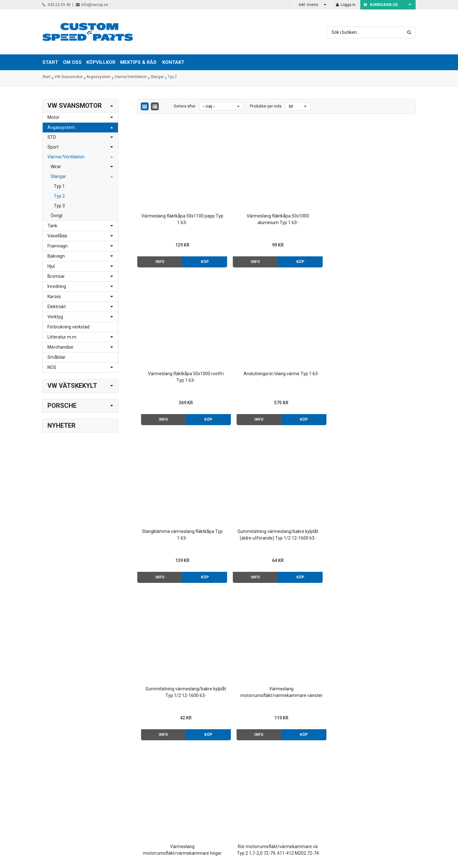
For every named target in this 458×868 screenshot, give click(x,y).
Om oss (274, 759)
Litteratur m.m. (62, 337)
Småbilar (56, 357)
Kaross (54, 296)
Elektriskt (57, 307)
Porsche (62, 406)
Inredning (57, 286)
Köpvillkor (276, 765)
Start (46, 78)
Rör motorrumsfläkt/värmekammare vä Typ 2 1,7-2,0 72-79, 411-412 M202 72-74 (241, 466)
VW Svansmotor (68, 78)
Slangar (157, 78)
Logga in (346, 5)
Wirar (56, 167)
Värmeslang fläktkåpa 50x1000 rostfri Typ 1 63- (312, 195)
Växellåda (57, 236)
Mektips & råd (280, 772)
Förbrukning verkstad (68, 327)
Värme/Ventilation (131, 78)
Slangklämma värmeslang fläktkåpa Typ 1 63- (170, 330)
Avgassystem (99, 78)
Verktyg (55, 317)
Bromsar (56, 276)
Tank (52, 226)
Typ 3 (59, 206)
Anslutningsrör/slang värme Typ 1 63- (383, 195)
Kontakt (173, 62)
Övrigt (57, 216)
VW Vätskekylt (72, 386)
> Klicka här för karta (137, 765)
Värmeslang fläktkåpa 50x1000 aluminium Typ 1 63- (241, 195)
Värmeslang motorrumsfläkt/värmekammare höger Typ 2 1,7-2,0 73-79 (170, 466)
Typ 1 (59, 186)
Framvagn (58, 246)
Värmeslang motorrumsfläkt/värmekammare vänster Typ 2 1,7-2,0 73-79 (383, 331)
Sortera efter (185, 106)
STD (52, 137)
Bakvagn (56, 256)
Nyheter (62, 425)
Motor (53, 117)
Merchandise (60, 347)
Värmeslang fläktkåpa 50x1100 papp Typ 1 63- (170, 195)
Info (154, 237)
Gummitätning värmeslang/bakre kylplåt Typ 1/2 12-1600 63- (312, 331)
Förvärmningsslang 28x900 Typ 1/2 (383, 466)
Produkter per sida (266, 106)
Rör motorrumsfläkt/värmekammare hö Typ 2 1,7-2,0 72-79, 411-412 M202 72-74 (312, 466)
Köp (186, 237)
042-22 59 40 (56, 5)
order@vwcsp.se (82, 785)
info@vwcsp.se (92, 5)
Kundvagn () (381, 5)
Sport (53, 147)
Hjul (51, 266)
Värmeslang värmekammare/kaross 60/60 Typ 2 (170, 602)
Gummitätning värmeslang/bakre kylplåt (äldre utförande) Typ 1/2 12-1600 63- (241, 331)
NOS (52, 367)
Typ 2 (172, 78)
